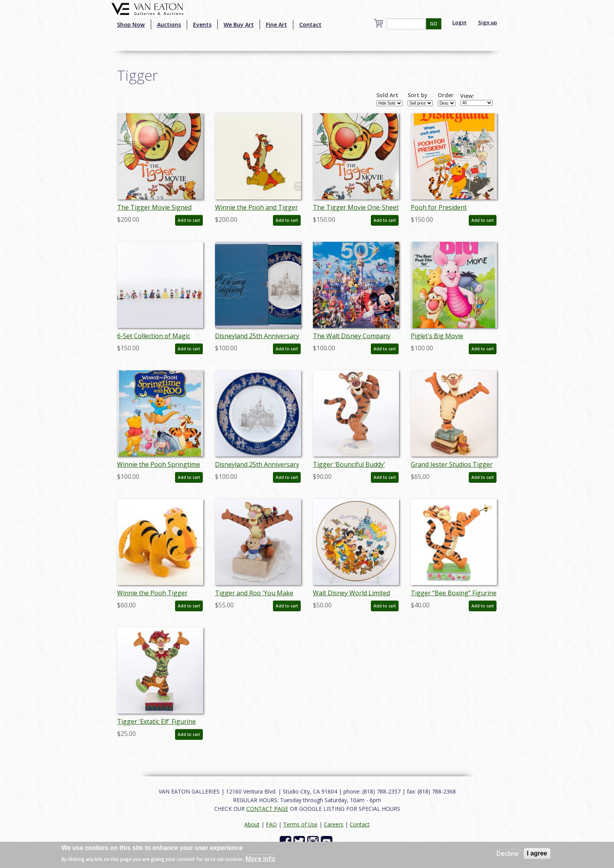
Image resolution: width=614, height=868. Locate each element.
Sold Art (387, 95)
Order (446, 95)
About (252, 824)
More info (260, 859)
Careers (334, 824)
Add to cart (189, 220)
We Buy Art (239, 24)
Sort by (418, 95)
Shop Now (131, 24)
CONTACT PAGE (267, 809)
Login (459, 22)
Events (202, 24)
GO (434, 24)
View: (467, 96)
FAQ (271, 824)
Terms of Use (300, 824)
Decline (508, 854)
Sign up (488, 22)
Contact (310, 24)
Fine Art (276, 24)
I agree (537, 853)
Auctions (169, 24)
